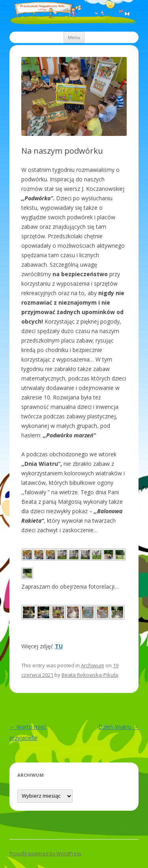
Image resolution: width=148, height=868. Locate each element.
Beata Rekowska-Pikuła (90, 675)
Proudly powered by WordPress (45, 854)
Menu (74, 37)
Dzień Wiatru (118, 727)
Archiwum (93, 665)
